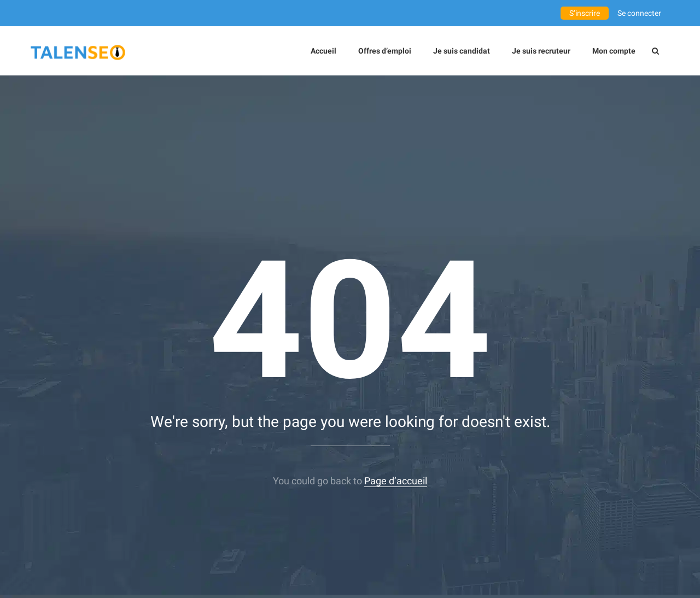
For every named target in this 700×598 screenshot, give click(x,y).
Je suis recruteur (541, 51)
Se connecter (639, 13)
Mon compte (614, 51)
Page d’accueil (396, 481)
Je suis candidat (462, 51)
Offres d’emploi (385, 51)
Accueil (323, 51)
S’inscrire (585, 13)
